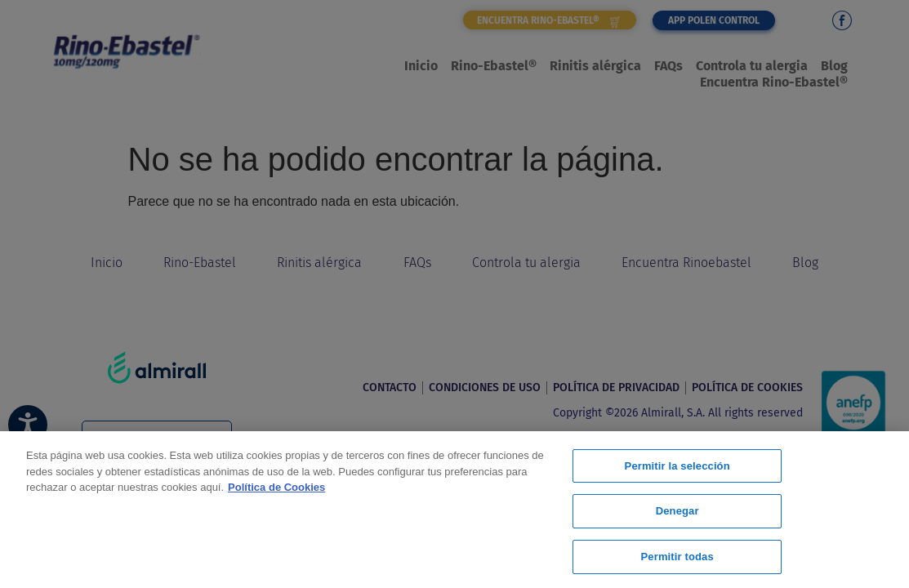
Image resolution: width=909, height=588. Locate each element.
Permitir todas (677, 554)
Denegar (677, 512)
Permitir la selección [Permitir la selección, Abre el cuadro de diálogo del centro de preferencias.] (677, 470)
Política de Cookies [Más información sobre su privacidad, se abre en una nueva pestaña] (276, 489)
